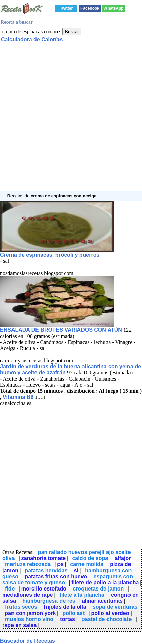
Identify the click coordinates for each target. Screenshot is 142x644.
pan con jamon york (30, 613)
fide (10, 589)
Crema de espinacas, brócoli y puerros (50, 255)
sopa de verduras (115, 607)
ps (60, 564)
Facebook (90, 8)
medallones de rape (28, 595)
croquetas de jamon (98, 589)
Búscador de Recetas (28, 641)
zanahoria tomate (44, 558)
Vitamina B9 (18, 397)
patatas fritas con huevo (56, 576)
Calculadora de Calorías (32, 39)
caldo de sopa (90, 558)
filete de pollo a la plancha (105, 583)
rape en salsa (19, 625)
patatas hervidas (46, 570)
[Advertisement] (71, 120)
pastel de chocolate (107, 619)
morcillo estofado (44, 589)
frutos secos (21, 607)
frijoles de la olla (65, 607)
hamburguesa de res (49, 601)
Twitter (66, 8)
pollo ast (74, 613)
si (76, 570)
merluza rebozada (28, 564)
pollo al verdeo (110, 613)
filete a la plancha (82, 595)
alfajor (123, 558)
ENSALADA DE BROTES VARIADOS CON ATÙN (61, 330)
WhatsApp (113, 8)
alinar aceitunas (102, 601)
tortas (67, 619)
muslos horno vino (29, 619)
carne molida (87, 564)
